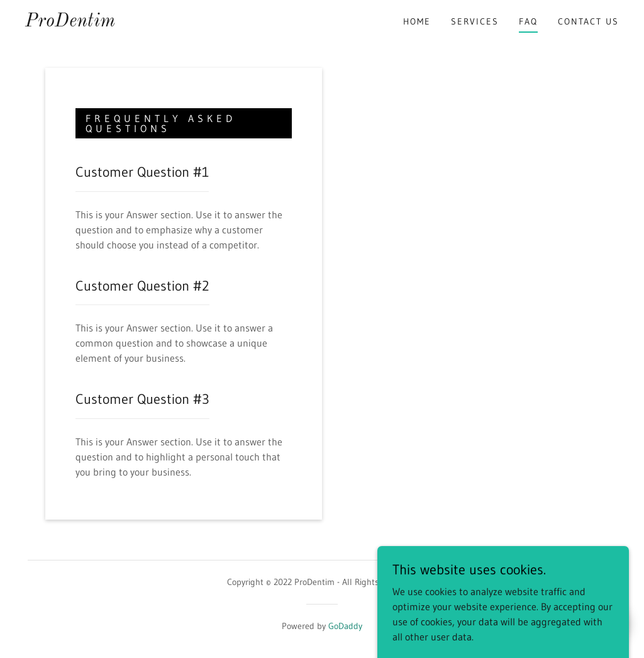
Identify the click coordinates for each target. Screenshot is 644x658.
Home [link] (417, 21)
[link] (70, 23)
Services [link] (475, 21)
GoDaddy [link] (345, 626)
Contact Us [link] (588, 21)
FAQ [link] (528, 21)
